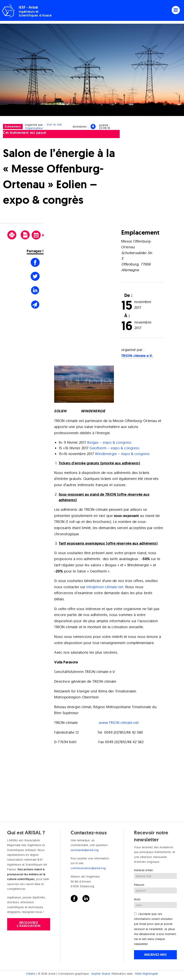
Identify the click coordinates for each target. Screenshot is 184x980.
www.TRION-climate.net (119, 723)
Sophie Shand (101, 974)
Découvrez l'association (29, 924)
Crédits (31, 974)
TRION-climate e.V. (137, 356)
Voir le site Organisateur (43, 126)
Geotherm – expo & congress (115, 448)
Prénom (139, 885)
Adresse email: (144, 870)
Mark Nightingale (147, 974)
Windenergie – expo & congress (122, 454)
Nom (137, 899)
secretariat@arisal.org (85, 850)
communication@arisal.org (88, 868)
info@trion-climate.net (105, 587)
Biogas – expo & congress (109, 442)
